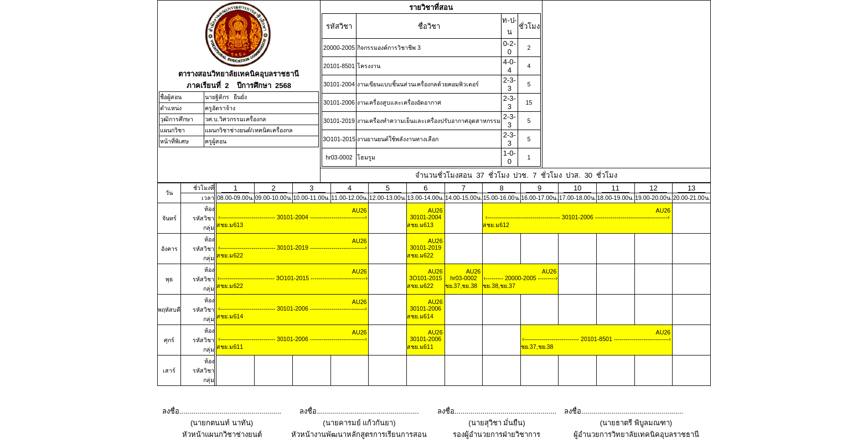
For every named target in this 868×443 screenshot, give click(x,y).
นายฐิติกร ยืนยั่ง (226, 97)
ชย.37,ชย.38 (461, 286)
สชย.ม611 (230, 347)
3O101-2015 (293, 278)
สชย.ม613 (230, 225)
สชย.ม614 (230, 316)
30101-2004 (293, 217)
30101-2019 (293, 248)
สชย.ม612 (496, 225)
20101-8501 (596, 339)
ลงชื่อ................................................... (222, 411)
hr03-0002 (464, 278)
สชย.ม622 (230, 255)
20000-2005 (521, 278)
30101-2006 (578, 217)
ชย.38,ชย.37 (499, 286)
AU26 (360, 210)
